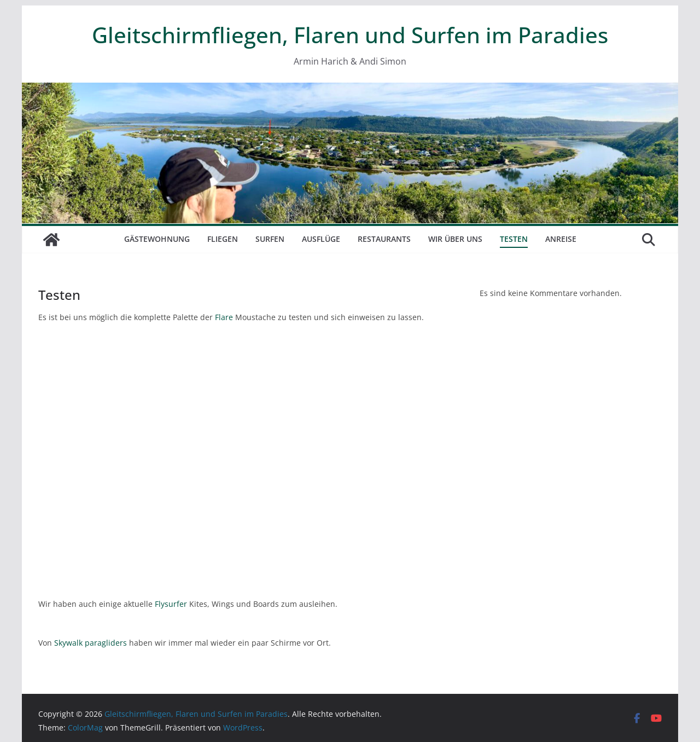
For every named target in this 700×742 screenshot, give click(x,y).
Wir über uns (455, 239)
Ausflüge (321, 239)
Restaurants (384, 239)
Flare (224, 317)
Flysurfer (171, 604)
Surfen (270, 239)
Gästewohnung (157, 239)
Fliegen (223, 239)
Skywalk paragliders (91, 643)
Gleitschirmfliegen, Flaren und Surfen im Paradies (350, 35)
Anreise (561, 239)
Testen (514, 239)
